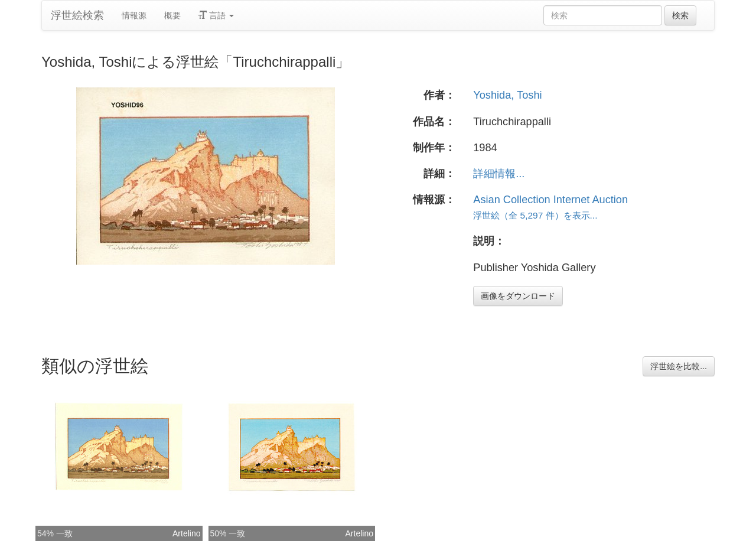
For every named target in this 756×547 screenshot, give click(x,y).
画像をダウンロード (518, 296)
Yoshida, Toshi (507, 95)
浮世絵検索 (77, 15)
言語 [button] (216, 15)
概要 (172, 15)
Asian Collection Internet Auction (550, 200)
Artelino (186, 533)
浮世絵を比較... (679, 366)
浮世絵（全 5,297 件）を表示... (535, 215)
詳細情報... (499, 174)
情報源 (134, 15)
